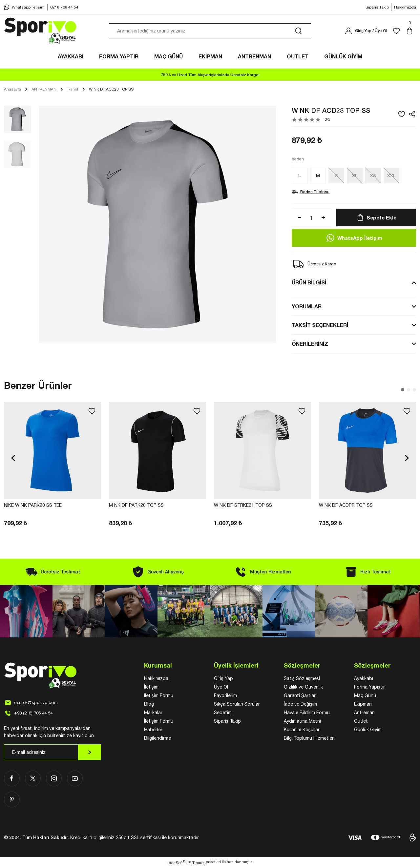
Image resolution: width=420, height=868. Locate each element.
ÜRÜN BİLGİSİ (309, 283)
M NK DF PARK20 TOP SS (136, 506)
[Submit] (90, 753)
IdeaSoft (176, 863)
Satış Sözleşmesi (302, 679)
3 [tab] (414, 391)
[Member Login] (366, 32)
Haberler (153, 731)
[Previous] (13, 459)
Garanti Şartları (300, 696)
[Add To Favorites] (402, 115)
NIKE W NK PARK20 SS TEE (33, 506)
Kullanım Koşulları (302, 731)
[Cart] (411, 32)
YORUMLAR (307, 307)
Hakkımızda (156, 679)
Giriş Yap (223, 679)
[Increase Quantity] (325, 218)
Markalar (153, 713)
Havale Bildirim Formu (307, 713)
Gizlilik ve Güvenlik (303, 688)
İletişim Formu (159, 696)
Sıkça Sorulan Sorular (237, 705)
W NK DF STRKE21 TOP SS (243, 506)
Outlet (361, 722)
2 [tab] (409, 391)
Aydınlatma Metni (302, 722)
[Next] (407, 459)
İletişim (151, 688)
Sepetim (223, 713)
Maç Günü (365, 696)
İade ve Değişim (300, 705)
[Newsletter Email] (52, 753)
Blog (149, 705)
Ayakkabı (364, 679)
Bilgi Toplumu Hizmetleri (309, 739)
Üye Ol (221, 688)
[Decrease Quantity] (298, 218)
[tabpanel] (52, 465)
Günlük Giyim (368, 731)
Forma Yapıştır (369, 688)
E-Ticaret (197, 863)
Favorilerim (225, 696)
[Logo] (41, 32)
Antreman (364, 713)
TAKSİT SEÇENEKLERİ (320, 326)
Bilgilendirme (157, 739)
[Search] (210, 32)
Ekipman (363, 705)
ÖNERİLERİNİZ (310, 345)
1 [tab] (403, 391)
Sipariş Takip (227, 722)
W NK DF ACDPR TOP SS (346, 506)
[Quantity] (311, 218)
